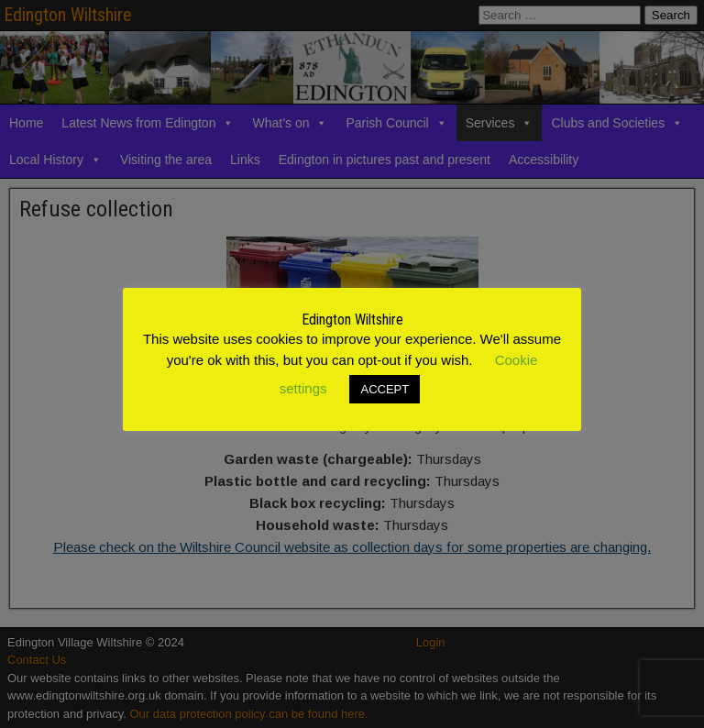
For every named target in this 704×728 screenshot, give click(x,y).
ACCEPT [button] (385, 389)
